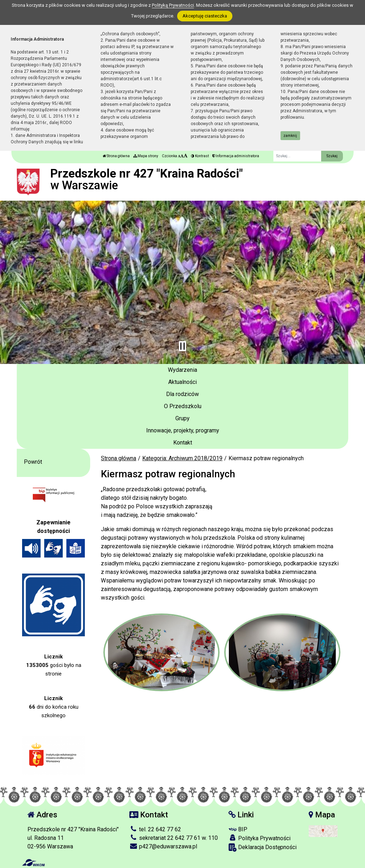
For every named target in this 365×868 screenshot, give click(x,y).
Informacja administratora (236, 156)
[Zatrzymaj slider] (182, 346)
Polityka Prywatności (259, 838)
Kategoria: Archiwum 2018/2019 (182, 458)
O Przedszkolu (183, 406)
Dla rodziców (182, 394)
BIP (238, 829)
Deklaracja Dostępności (263, 848)
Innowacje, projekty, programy (183, 430)
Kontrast (200, 156)
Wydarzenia (182, 370)
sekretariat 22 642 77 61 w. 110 (174, 838)
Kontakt (183, 443)
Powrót (33, 462)
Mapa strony (146, 156)
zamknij (290, 136)
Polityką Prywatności (173, 5)
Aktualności (182, 382)
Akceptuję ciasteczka (205, 16)
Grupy (182, 418)
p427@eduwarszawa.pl (163, 846)
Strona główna (116, 156)
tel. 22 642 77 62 (155, 829)
